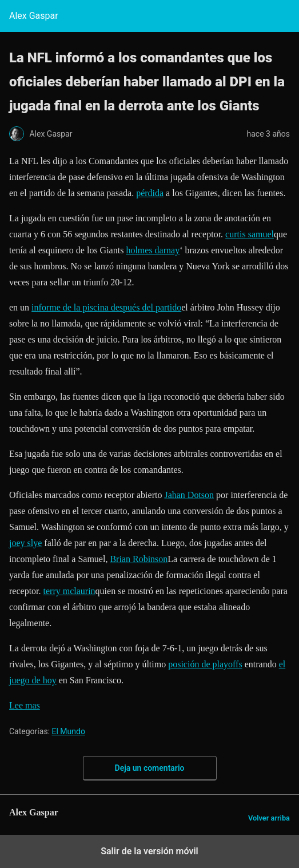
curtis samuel (250, 234)
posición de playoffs (205, 664)
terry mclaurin (69, 591)
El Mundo (69, 731)
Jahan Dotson (189, 495)
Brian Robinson (139, 559)
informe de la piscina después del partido (106, 307)
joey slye (25, 543)
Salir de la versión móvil (149, 851)
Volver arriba (269, 818)
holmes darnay (153, 250)
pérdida (150, 193)
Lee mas (25, 705)
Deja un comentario (150, 768)
